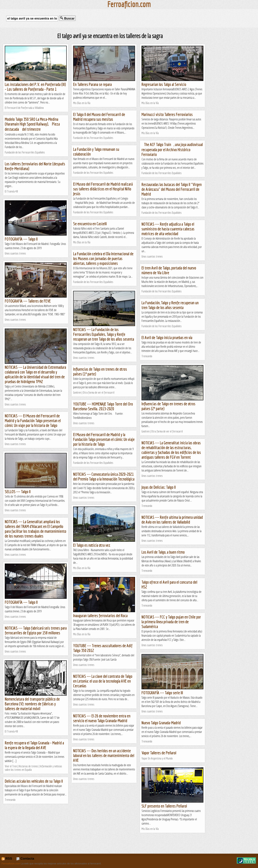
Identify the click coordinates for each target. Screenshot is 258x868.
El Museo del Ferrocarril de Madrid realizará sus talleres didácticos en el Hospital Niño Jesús (103, 189)
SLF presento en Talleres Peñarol (164, 806)
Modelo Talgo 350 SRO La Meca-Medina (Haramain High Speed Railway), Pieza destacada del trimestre (32, 124)
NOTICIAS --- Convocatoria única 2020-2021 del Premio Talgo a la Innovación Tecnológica (104, 476)
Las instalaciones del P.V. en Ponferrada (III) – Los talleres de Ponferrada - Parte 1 (35, 87)
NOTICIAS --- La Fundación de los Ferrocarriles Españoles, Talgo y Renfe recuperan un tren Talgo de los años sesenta (104, 334)
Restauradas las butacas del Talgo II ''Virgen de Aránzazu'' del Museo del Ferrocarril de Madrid (172, 189)
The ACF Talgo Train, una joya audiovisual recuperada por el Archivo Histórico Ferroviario (172, 149)
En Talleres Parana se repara (92, 84)
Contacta (25, 859)
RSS (7, 859)
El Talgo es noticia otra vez (92, 545)
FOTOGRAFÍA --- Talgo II (21, 239)
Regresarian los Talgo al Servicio (164, 84)
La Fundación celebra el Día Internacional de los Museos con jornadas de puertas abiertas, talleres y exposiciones (103, 258)
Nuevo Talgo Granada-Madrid (161, 723)
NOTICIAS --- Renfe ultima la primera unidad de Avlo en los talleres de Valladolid (172, 520)
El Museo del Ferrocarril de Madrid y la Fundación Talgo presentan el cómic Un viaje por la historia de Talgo (104, 439)
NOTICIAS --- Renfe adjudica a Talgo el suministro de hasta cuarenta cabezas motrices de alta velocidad (168, 229)
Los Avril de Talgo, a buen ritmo (163, 552)
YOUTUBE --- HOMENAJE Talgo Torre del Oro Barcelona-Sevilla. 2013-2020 (103, 406)
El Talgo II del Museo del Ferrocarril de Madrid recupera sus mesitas (99, 117)
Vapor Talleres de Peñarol (159, 753)
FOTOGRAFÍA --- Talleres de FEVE (28, 301)
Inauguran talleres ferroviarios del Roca (100, 616)
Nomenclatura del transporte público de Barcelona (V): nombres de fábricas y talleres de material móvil (32, 704)
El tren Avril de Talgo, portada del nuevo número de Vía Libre (169, 270)
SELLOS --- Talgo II (18, 492)
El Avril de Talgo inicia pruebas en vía (167, 337)
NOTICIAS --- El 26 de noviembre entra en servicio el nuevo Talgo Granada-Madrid (102, 718)
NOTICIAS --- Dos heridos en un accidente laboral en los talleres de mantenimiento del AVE (104, 755)
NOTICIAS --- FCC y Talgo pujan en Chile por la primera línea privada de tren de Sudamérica (171, 622)
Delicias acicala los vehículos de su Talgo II (34, 781)
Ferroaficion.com (11, 864)
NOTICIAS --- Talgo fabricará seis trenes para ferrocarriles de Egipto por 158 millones (36, 630)
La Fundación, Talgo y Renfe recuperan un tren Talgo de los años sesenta (170, 305)
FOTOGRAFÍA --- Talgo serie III (162, 693)
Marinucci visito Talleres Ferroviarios (167, 114)
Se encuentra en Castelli (90, 224)
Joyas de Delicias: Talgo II (159, 487)
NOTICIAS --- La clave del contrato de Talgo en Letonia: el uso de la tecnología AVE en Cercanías (103, 681)
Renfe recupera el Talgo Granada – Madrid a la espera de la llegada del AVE (34, 745)
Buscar (67, 18)
